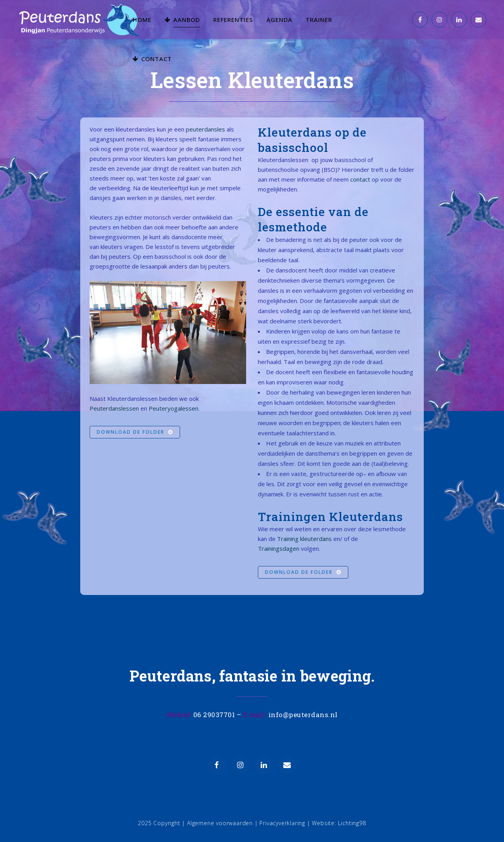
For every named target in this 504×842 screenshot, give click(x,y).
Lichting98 (352, 823)
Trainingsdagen (279, 548)
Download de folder (135, 432)
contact (360, 179)
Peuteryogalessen (174, 408)
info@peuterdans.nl (303, 715)
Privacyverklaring (282, 823)
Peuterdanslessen (114, 408)
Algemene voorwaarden (220, 823)
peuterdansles (205, 129)
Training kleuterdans (304, 539)
